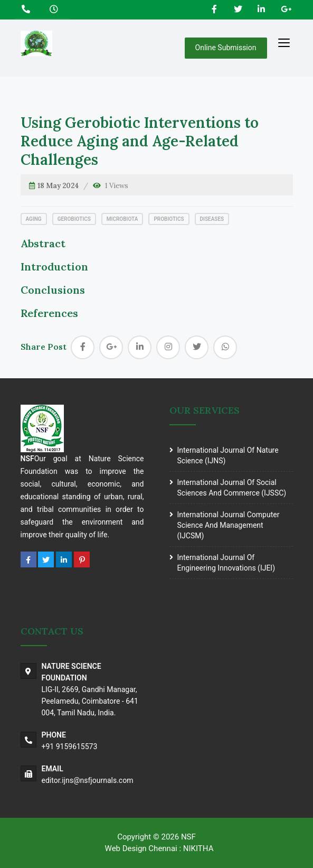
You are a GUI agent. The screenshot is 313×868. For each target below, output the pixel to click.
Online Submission (226, 48)
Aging (34, 219)
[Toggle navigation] (284, 42)
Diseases (212, 219)
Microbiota (122, 219)
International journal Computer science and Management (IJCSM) (229, 525)
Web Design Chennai (141, 848)
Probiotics (169, 219)
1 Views (117, 186)
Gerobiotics (74, 219)
